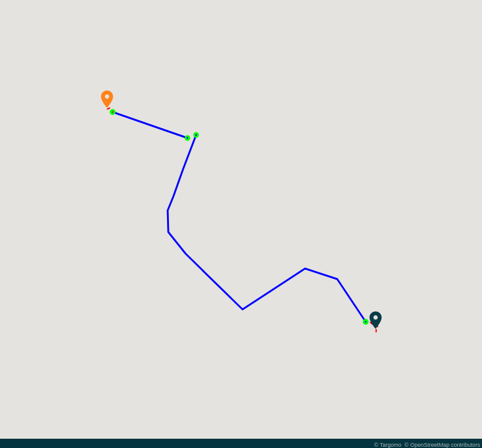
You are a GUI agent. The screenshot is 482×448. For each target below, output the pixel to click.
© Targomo (388, 445)
